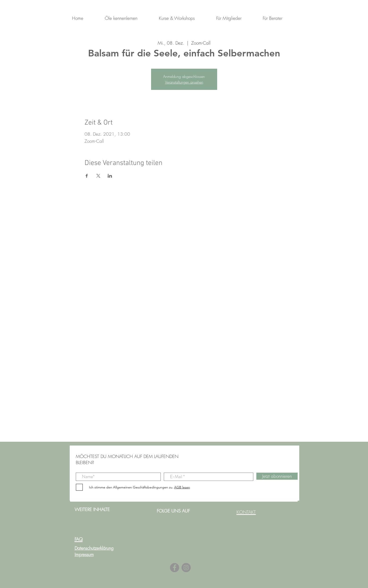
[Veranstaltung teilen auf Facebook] (87, 176)
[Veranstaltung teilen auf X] (98, 176)
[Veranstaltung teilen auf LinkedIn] (110, 176)
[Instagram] (186, 568)
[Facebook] (175, 568)
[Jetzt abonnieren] (277, 476)
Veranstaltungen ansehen (184, 82)
